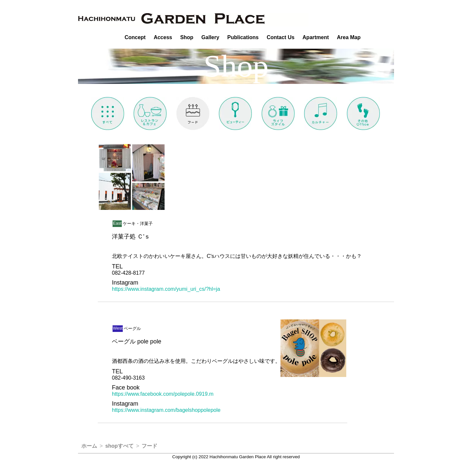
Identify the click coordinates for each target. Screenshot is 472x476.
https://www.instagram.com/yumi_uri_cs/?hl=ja (166, 289)
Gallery (210, 37)
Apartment (316, 37)
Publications (243, 37)
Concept (135, 37)
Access (163, 37)
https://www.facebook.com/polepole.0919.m (163, 394)
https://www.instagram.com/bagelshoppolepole (166, 410)
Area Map (349, 37)
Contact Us (280, 37)
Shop (187, 37)
